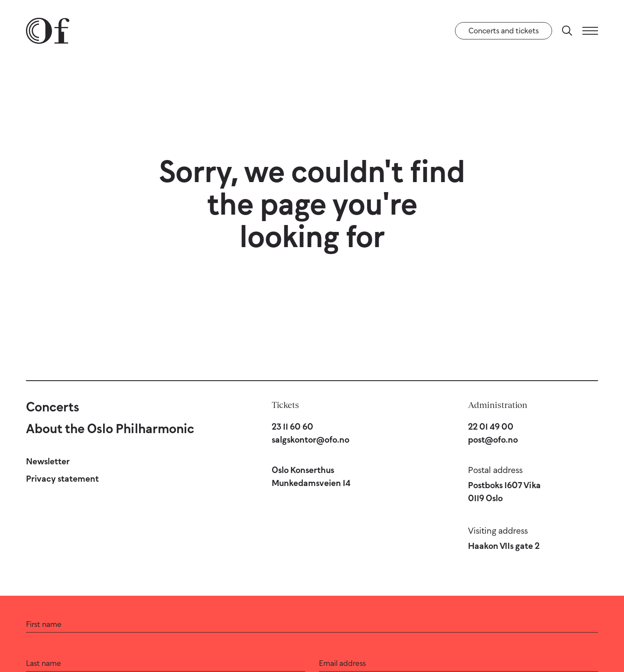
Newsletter (48, 461)
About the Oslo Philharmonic (110, 429)
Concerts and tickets (504, 31)
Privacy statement (62, 479)
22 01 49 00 (491, 427)
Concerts (53, 407)
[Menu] (590, 31)
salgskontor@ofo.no (310, 440)
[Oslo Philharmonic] (48, 31)
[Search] (567, 31)
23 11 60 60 (292, 427)
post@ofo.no (493, 440)
